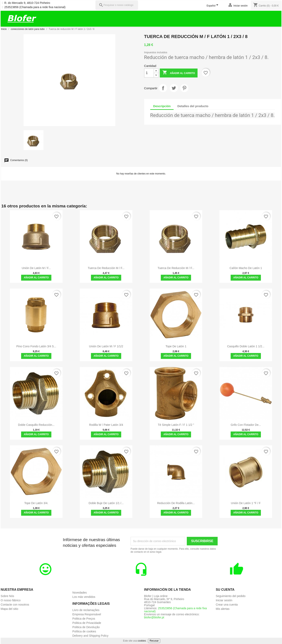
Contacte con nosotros (15, 605)
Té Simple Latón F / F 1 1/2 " (176, 425)
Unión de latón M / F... (36, 268)
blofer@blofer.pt (154, 617)
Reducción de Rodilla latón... (176, 503)
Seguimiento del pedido (231, 596)
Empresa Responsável (87, 614)
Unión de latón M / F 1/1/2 (106, 346)
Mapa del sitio (9, 609)
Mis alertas (223, 609)
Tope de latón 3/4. (36, 503)
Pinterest (184, 88)
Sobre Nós (7, 596)
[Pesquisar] (117, 5)
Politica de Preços (84, 619)
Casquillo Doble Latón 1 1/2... (246, 346)
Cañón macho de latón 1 (246, 268)
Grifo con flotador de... (246, 425)
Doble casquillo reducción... (36, 425)
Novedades (79, 593)
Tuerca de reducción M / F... (106, 268)
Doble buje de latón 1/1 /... (106, 503)
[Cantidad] (149, 73)
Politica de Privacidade (87, 623)
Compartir (163, 88)
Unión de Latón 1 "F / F (246, 503)
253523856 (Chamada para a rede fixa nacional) (35, 7)
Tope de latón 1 (176, 346)
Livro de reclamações (86, 610)
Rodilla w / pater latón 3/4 (106, 425)
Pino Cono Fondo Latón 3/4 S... (36, 346)
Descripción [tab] (162, 106)
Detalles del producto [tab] (193, 106)
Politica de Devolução (86, 627)
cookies (142, 641)
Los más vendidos (84, 597)
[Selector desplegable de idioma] (213, 6)
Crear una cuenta (227, 605)
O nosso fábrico (11, 600)
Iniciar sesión (224, 600)
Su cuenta (225, 590)
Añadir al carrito (179, 73)
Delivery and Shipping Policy (90, 636)
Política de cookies (84, 631)
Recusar (154, 641)
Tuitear (174, 88)
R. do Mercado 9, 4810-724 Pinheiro (27, 3)
